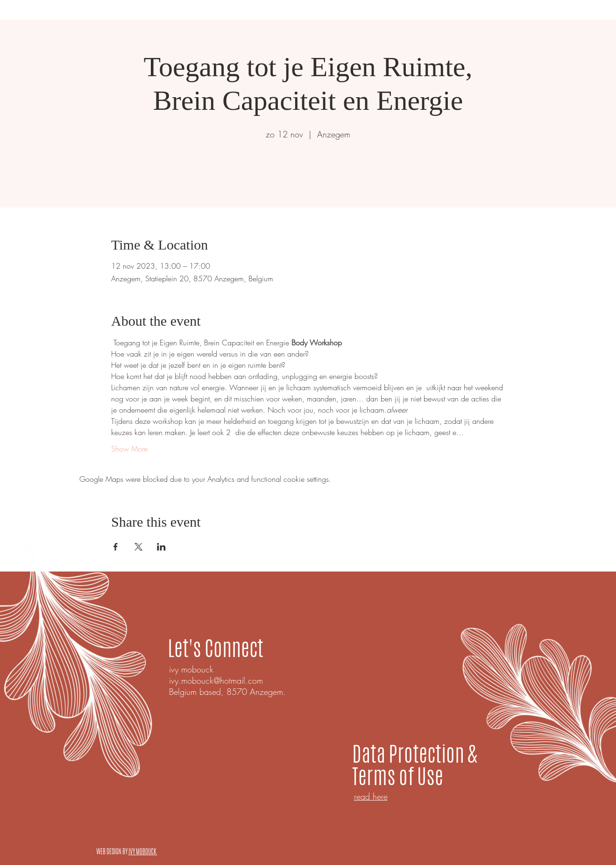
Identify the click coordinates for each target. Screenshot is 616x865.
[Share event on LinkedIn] (161, 547)
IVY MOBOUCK (143, 851)
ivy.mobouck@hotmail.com (216, 680)
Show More (129, 449)
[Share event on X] (138, 547)
